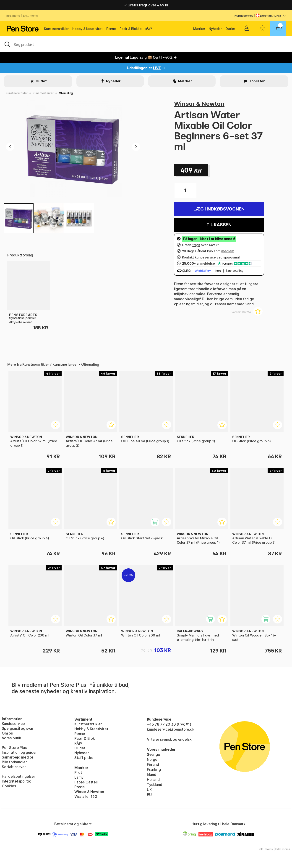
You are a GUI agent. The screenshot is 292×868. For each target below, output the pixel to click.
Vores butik (12, 738)
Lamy (79, 777)
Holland (153, 780)
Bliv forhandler (14, 762)
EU (149, 795)
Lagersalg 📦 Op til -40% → (146, 57)
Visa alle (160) (86, 796)
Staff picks (84, 758)
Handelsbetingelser (18, 776)
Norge (152, 759)
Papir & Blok (85, 738)
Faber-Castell (86, 782)
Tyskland (155, 785)
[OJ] (146, 44)
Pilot (78, 772)
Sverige (154, 754)
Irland (152, 775)
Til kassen (219, 225)
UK (149, 790)
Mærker (199, 29)
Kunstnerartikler (56, 29)
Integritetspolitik (16, 781)
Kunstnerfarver (43, 93)
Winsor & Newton (199, 104)
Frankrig (154, 769)
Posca (80, 787)
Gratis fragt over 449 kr (146, 5)
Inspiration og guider (19, 752)
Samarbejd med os (18, 757)
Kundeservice (244, 16)
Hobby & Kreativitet (87, 29)
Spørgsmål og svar (18, 728)
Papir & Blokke (131, 29)
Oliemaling (66, 93)
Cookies (9, 786)
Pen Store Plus (14, 748)
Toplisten (257, 81)
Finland (153, 764)
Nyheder (215, 29)
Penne (111, 29)
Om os (7, 733)
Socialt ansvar (14, 767)
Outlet (230, 29)
